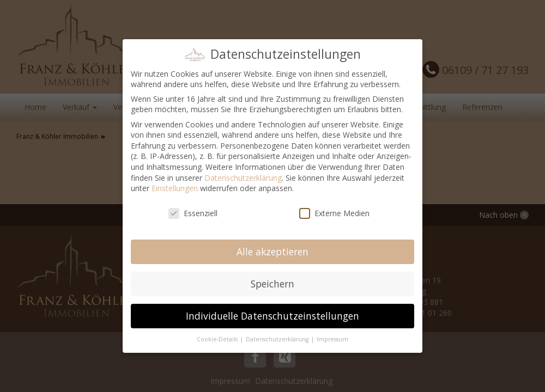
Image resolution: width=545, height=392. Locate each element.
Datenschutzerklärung (243, 178)
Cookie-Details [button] (218, 339)
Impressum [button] (332, 339)
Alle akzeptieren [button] (272, 252)
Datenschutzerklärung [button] (278, 339)
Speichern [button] (272, 284)
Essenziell (193, 213)
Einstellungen (175, 188)
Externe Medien (334, 213)
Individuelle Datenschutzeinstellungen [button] (272, 316)
